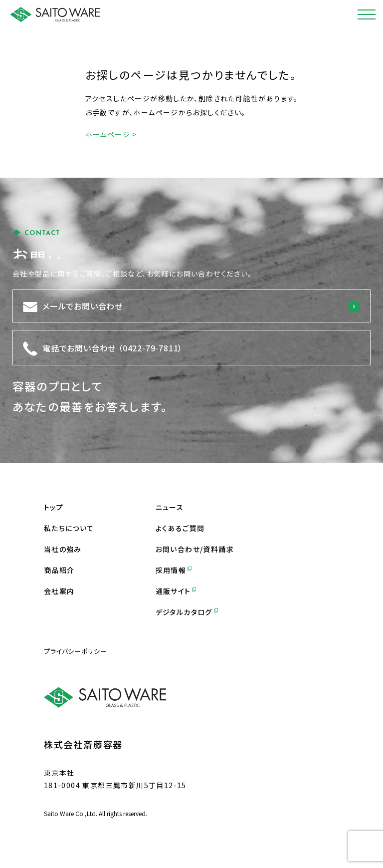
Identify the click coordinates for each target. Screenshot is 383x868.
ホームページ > (111, 134)
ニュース (170, 507)
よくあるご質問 (180, 528)
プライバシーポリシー (76, 651)
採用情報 (174, 570)
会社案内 (59, 591)
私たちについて (69, 528)
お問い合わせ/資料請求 (195, 549)
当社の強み (63, 549)
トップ (54, 507)
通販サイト (176, 591)
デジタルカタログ (187, 612)
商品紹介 (59, 570)
